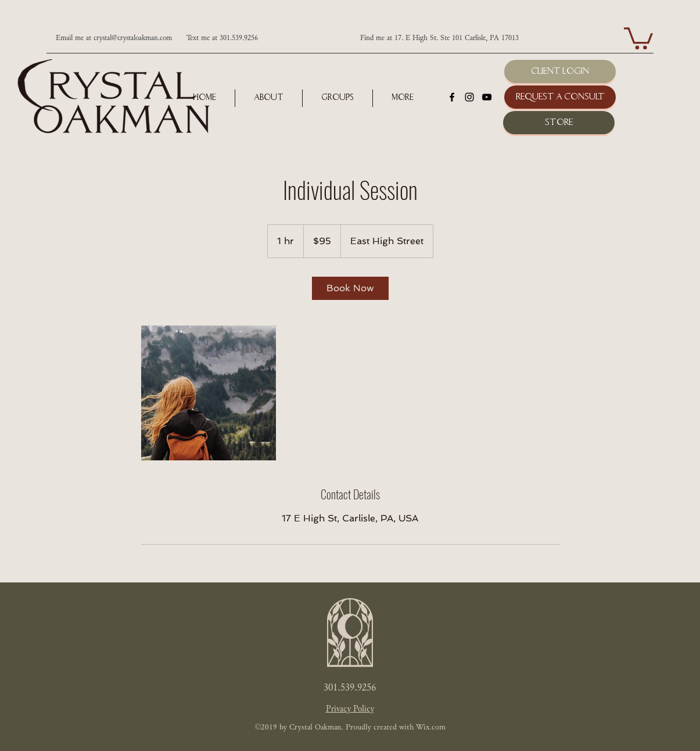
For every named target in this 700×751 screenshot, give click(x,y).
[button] (638, 37)
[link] (350, 288)
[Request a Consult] (560, 97)
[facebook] (452, 97)
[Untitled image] (209, 393)
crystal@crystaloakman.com (133, 38)
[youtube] (487, 97)
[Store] (559, 123)
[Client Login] (560, 71)
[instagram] (469, 97)
